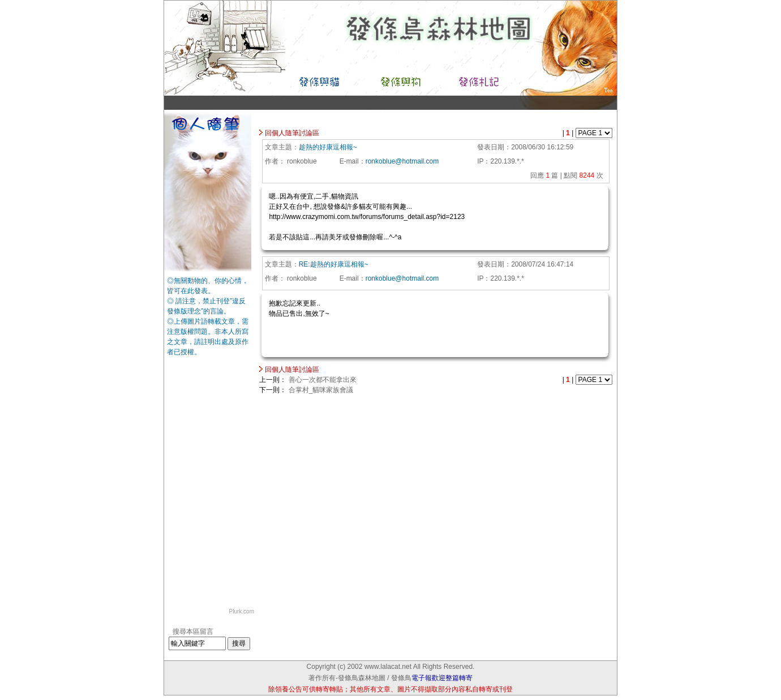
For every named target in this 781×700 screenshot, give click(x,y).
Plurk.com (242, 611)
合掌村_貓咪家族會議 (321, 390)
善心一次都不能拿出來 (323, 380)
